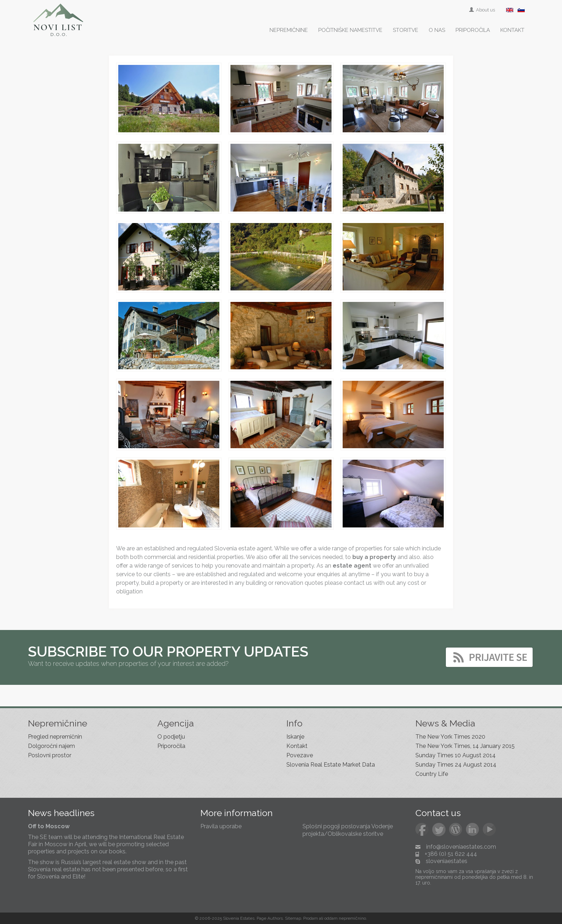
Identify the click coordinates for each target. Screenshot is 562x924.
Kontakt (512, 30)
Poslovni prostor (50, 755)
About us (483, 10)
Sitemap (293, 918)
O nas (437, 30)
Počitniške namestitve (350, 30)
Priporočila (473, 30)
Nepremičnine (289, 30)
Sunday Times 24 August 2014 (456, 765)
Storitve (406, 30)
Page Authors (270, 918)
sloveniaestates (447, 861)
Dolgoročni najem (51, 746)
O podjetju (171, 737)
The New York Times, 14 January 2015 (465, 746)
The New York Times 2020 (450, 737)
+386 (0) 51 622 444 (451, 854)
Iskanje (295, 737)
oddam (331, 918)
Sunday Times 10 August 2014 (456, 755)
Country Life (432, 774)
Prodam (311, 918)
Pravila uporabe (221, 826)
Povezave (300, 755)
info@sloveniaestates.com (461, 847)
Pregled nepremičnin (55, 737)
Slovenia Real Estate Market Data (331, 765)
